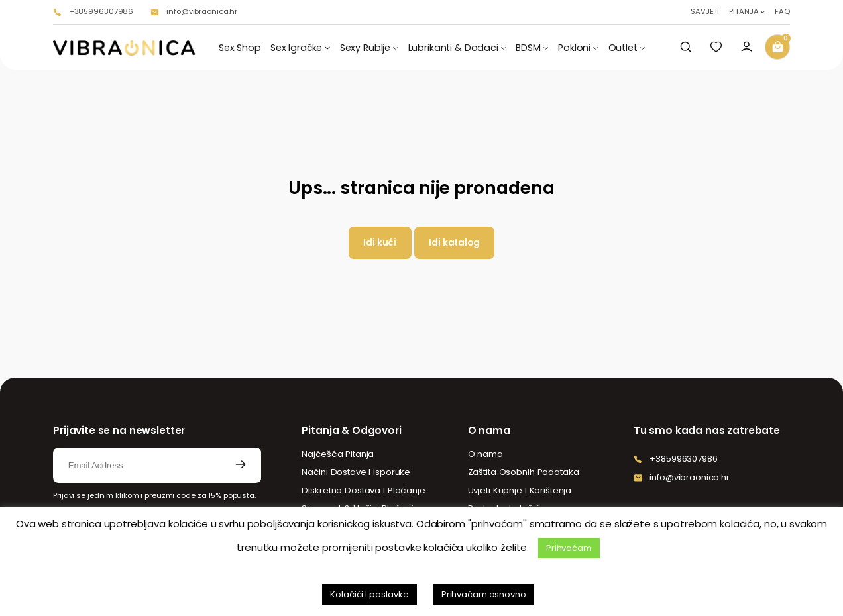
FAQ (782, 12)
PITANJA (744, 12)
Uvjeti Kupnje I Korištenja (520, 490)
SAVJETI (705, 12)
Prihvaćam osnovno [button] (484, 594)
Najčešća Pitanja (338, 454)
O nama (485, 454)
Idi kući (380, 243)
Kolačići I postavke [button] (369, 594)
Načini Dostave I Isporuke (356, 472)
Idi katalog (454, 243)
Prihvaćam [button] (569, 548)
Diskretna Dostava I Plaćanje (363, 490)
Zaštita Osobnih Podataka (524, 472)
